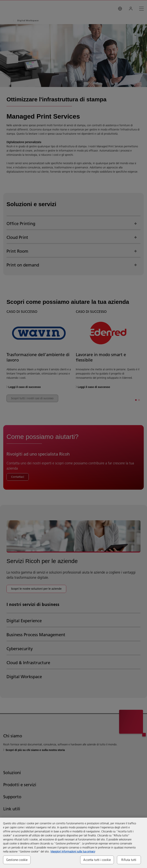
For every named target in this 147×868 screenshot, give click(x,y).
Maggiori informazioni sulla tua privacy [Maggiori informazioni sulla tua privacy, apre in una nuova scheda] (73, 852)
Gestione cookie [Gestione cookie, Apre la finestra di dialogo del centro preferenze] (17, 860)
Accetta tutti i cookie (97, 860)
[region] (73, 843)
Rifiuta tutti (129, 860)
